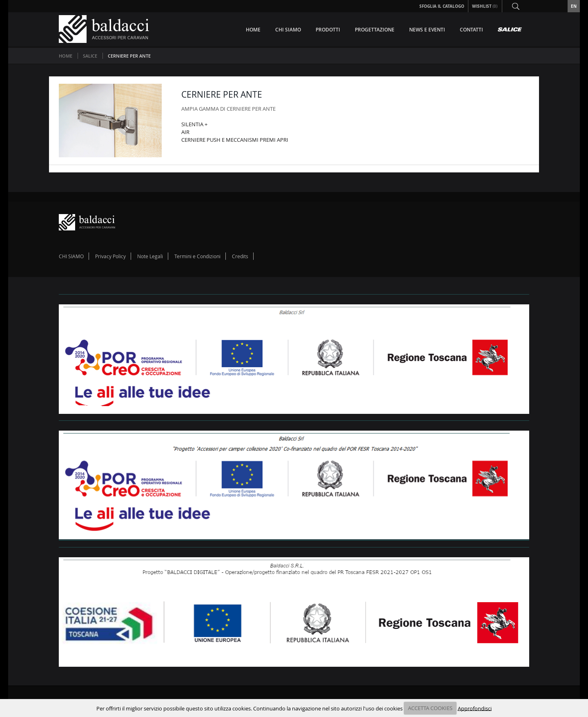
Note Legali (150, 256)
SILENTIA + (194, 124)
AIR (185, 132)
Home (66, 56)
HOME (253, 30)
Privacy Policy (110, 256)
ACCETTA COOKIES (430, 708)
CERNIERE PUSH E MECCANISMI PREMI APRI (235, 140)
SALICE (91, 56)
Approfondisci (475, 708)
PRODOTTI (328, 30)
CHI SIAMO (288, 30)
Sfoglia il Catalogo (442, 6)
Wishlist (485, 6)
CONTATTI (471, 30)
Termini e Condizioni (197, 256)
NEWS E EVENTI (427, 30)
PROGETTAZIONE (375, 30)
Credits (240, 256)
